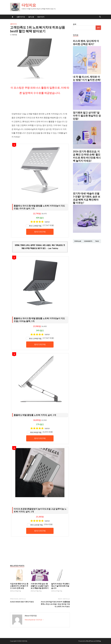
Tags (97, 241)
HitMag (98, 641)
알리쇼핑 (31, 17)
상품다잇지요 (21, 17)
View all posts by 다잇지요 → (34, 620)
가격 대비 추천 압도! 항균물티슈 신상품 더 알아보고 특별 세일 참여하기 (40, 586)
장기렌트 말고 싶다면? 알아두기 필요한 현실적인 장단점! (87, 116)
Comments (88, 241)
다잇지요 (29, 5)
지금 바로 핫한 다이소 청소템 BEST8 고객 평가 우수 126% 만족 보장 (19, 586)
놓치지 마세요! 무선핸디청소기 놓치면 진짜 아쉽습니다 (60, 586)
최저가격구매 (40, 232)
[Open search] (100, 17)
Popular (78, 241)
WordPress (90, 641)
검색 (75, 24)
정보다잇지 (41, 17)
